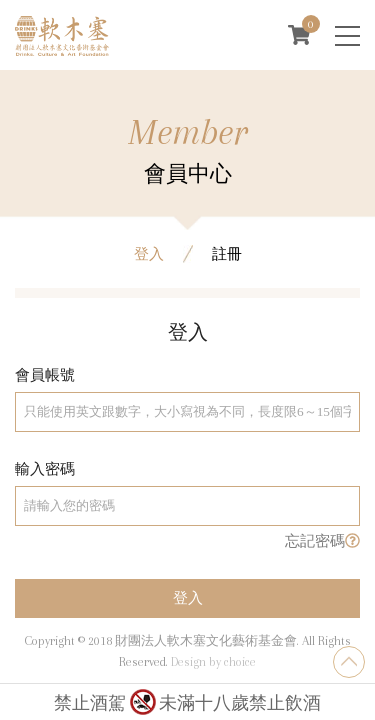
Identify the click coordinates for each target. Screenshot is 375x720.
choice (240, 662)
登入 (188, 609)
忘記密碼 (322, 551)
